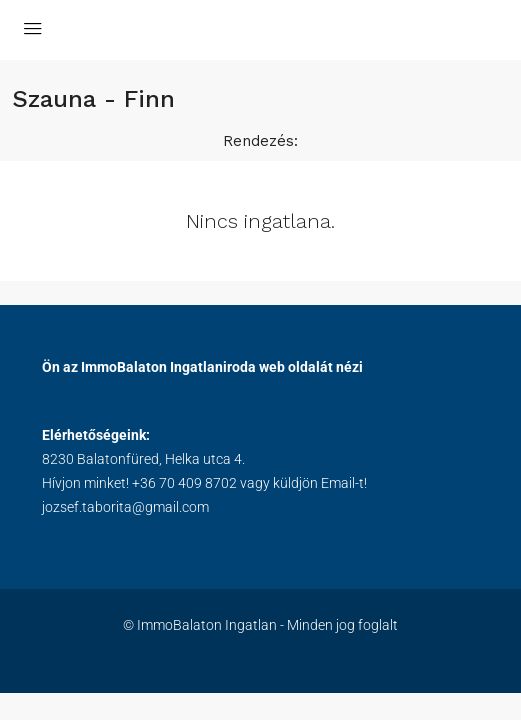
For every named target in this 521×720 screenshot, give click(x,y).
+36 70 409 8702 (184, 483)
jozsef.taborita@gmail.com (125, 507)
